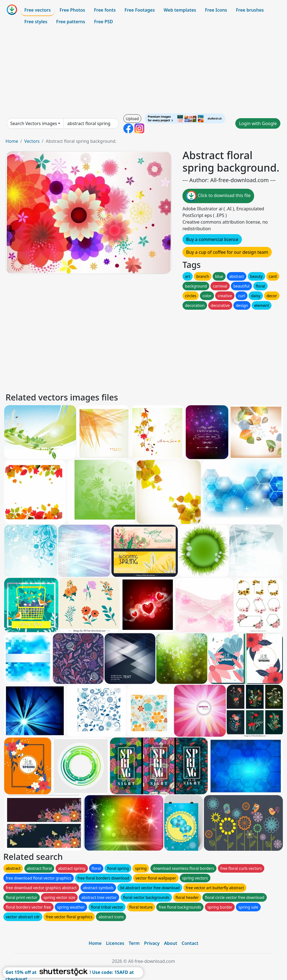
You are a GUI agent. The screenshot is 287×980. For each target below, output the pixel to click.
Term (134, 943)
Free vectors (37, 10)
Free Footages (140, 10)
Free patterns (71, 22)
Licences (115, 943)
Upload (132, 119)
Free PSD (103, 22)
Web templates (180, 10)
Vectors (32, 141)
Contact (190, 943)
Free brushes (250, 10)
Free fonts (105, 10)
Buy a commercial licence (212, 239)
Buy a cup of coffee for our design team (227, 252)
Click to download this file (218, 196)
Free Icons (216, 10)
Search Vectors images (34, 123)
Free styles (36, 22)
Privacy (152, 943)
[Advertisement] (143, 70)
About (170, 943)
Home (12, 141)
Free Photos (72, 10)
